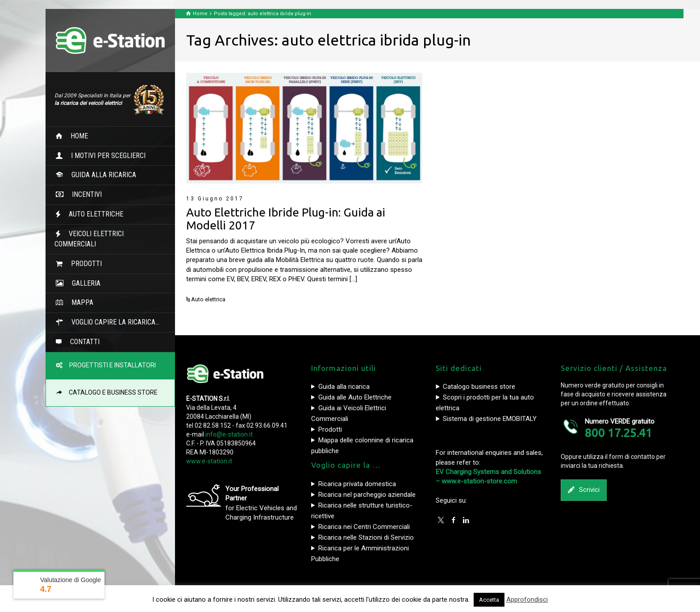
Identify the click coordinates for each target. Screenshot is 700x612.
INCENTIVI (83, 194)
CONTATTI (81, 342)
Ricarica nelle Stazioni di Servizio (366, 537)
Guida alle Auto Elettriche (355, 397)
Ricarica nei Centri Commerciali (364, 527)
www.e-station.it (209, 461)
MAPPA (79, 302)
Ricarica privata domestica (357, 484)
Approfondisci (527, 600)
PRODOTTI (83, 264)
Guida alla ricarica (344, 387)
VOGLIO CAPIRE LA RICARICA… (112, 322)
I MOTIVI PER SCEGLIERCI (105, 156)
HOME (76, 136)
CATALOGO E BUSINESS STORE (110, 392)
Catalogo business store (479, 387)
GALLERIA (83, 283)
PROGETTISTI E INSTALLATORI (110, 365)
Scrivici (584, 490)
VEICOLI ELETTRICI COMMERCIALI (89, 239)
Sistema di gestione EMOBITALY (490, 419)
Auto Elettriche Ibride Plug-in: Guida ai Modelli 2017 (286, 219)
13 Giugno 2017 (215, 199)
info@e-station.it (229, 434)
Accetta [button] (489, 600)
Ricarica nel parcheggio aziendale (367, 495)
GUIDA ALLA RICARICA (100, 175)
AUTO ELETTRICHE (92, 214)
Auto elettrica (208, 299)
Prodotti (330, 429)
